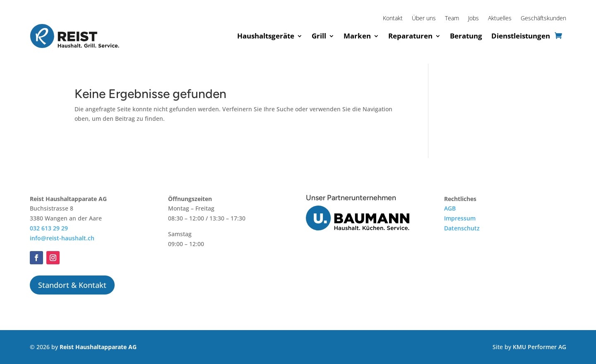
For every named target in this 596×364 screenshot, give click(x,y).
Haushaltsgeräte (266, 36)
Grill (319, 36)
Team (452, 19)
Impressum (460, 218)
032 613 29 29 (49, 228)
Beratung (466, 36)
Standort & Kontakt (72, 285)
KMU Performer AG (540, 347)
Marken (357, 36)
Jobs (473, 19)
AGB (450, 208)
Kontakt (393, 19)
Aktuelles (500, 19)
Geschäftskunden (543, 19)
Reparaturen (410, 36)
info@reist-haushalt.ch (62, 238)
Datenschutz (462, 228)
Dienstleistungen (521, 36)
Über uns (424, 19)
